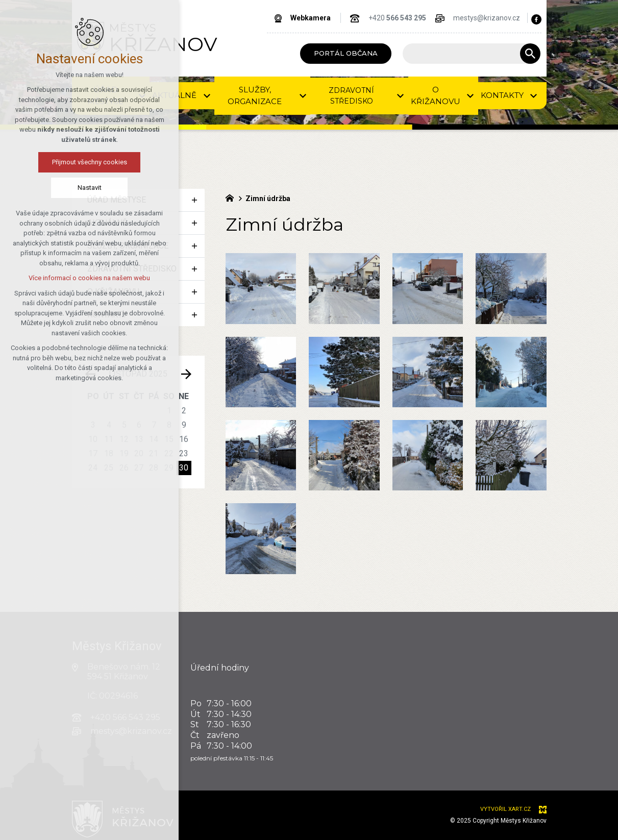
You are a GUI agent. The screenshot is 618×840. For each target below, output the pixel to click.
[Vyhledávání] (530, 54)
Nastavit (84, 188)
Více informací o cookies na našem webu (85, 278)
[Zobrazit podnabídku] (194, 200)
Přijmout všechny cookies (84, 162)
